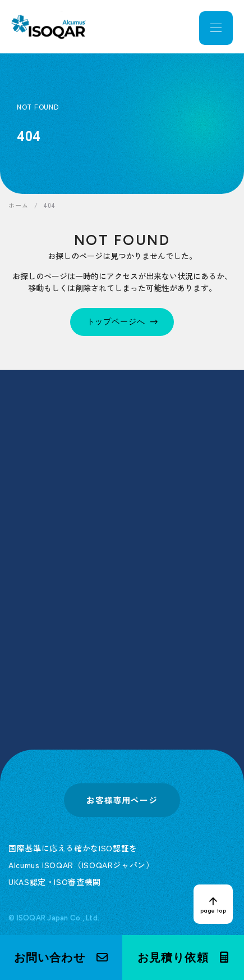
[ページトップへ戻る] (213, 904)
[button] (61, 958)
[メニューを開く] (216, 28)
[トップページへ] (122, 322)
